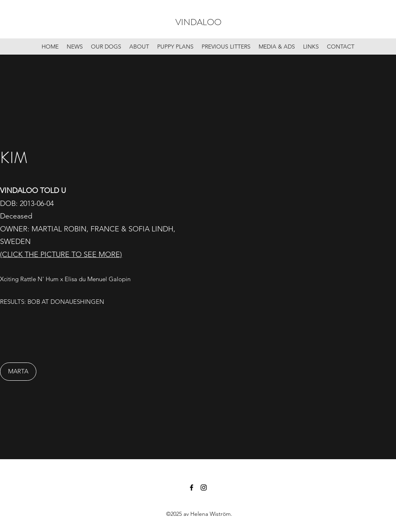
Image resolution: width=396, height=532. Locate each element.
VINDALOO (198, 22)
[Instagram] (204, 487)
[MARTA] (18, 372)
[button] (303, 257)
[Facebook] (192, 487)
